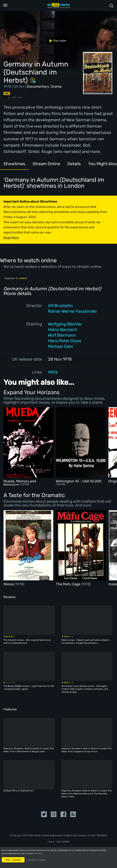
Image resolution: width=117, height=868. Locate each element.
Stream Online (46, 164)
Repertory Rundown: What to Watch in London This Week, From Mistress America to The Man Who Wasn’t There (87, 794)
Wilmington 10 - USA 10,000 (79, 481)
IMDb (53, 372)
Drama (56, 86)
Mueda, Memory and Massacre (20, 483)
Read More (38, 853)
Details (74, 164)
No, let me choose (37, 860)
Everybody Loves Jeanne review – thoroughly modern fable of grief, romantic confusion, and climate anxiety (85, 689)
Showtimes (14, 164)
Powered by (16, 278)
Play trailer (57, 41)
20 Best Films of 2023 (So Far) (18, 791)
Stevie (9, 584)
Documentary (38, 86)
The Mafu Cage (68, 584)
